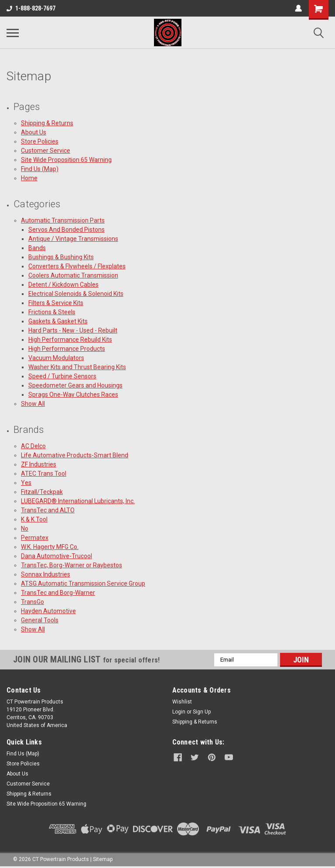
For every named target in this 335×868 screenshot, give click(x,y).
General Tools (40, 620)
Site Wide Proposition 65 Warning (66, 160)
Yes (26, 483)
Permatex (35, 538)
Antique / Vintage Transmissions (73, 239)
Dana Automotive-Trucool (56, 556)
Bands (37, 248)
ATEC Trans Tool (44, 473)
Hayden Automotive (48, 611)
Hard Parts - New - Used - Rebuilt (73, 330)
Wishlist (182, 702)
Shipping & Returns (47, 123)
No (25, 528)
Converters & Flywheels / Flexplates (77, 266)
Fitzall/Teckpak (42, 492)
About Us (34, 132)
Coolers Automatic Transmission (73, 275)
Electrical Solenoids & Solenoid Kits (76, 294)
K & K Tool (34, 519)
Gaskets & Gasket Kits (58, 321)
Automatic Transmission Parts (63, 220)
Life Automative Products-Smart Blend (75, 455)
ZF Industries (39, 464)
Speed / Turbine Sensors (62, 376)
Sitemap (103, 859)
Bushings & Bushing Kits (61, 257)
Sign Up (202, 712)
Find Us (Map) (40, 169)
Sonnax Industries (46, 574)
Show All (33, 404)
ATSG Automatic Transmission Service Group (83, 583)
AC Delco (33, 446)
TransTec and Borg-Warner (58, 593)
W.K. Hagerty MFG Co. (50, 547)
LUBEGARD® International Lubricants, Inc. (78, 501)
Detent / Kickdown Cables (63, 285)
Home (29, 178)
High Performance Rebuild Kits (70, 340)
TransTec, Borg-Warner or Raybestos (72, 565)
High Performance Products (67, 349)
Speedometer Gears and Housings (75, 385)
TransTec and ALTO (48, 510)
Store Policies (40, 141)
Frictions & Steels (52, 312)
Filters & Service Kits (56, 303)
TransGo (32, 602)
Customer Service (46, 151)
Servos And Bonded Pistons (67, 230)
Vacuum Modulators (56, 358)
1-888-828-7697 (31, 8)
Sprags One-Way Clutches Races (73, 395)
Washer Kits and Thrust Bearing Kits (77, 367)
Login (179, 712)
